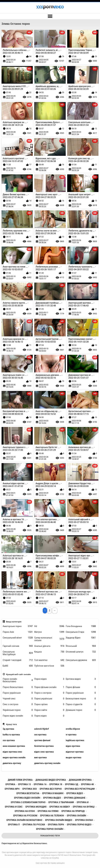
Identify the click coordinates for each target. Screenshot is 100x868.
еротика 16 (40, 784)
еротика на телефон (52, 816)
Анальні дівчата (49, 646)
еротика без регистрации (80, 789)
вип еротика (41, 757)
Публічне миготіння (49, 666)
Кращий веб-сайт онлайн (18, 674)
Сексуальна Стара (81, 632)
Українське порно (18, 710)
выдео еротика (73, 757)
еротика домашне (75, 798)
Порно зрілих (49, 704)
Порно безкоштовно (18, 687)
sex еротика (40, 735)
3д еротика (8, 729)
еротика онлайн (77, 816)
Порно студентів (81, 704)
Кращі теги (11, 724)
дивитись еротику (12, 763)
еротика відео (75, 793)
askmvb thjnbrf (42, 729)
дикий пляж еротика (20, 780)
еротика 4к (88, 784)
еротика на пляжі (48, 811)
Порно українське (18, 693)
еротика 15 (25, 784)
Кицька (49, 652)
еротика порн (56, 825)
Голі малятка (49, 660)
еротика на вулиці (84, 807)
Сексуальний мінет (18, 638)
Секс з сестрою (18, 704)
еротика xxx (30, 789)
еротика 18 (56, 784)
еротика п (14, 825)
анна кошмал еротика (14, 746)
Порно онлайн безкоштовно (18, 680)
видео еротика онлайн (14, 757)
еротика (10, 784)
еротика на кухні (25, 811)
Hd (49, 626)
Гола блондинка (81, 626)
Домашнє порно (81, 710)
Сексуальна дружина (81, 660)
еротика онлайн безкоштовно (24, 820)
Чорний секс (18, 699)
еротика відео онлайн (27, 798)
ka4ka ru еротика (11, 735)
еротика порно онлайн (50, 829)
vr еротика (71, 735)
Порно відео (49, 679)
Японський (81, 646)
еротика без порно (51, 789)
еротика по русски (34, 825)
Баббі (18, 666)
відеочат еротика (75, 752)
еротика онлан (84, 820)
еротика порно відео (79, 825)
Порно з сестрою (49, 693)
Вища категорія (14, 622)
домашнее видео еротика (51, 780)
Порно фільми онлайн (49, 687)
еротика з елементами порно (28, 802)
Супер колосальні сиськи (49, 639)
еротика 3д (72, 784)
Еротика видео (81, 679)
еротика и (83, 802)
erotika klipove (73, 729)
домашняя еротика (80, 780)
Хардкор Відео (81, 638)
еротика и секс (14, 807)
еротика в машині (53, 793)
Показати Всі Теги (50, 836)
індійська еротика (75, 740)
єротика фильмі (42, 740)
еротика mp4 (12, 789)
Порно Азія (18, 632)
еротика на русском (25, 816)
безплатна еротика (44, 746)
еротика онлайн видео (59, 820)
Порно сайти (49, 710)
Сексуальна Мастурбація (18, 653)
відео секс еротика (44, 752)
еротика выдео (52, 798)
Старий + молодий (18, 660)
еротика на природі (73, 811)
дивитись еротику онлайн (47, 763)
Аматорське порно (18, 626)
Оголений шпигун (81, 652)
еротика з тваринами (61, 802)
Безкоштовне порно (81, 699)
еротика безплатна (28, 793)
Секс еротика (41, 863)
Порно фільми (81, 687)
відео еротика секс (12, 752)
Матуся (49, 632)
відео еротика (73, 746)
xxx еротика (9, 740)
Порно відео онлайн (18, 716)
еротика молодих (36, 807)
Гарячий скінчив (18, 646)
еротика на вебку (60, 807)
